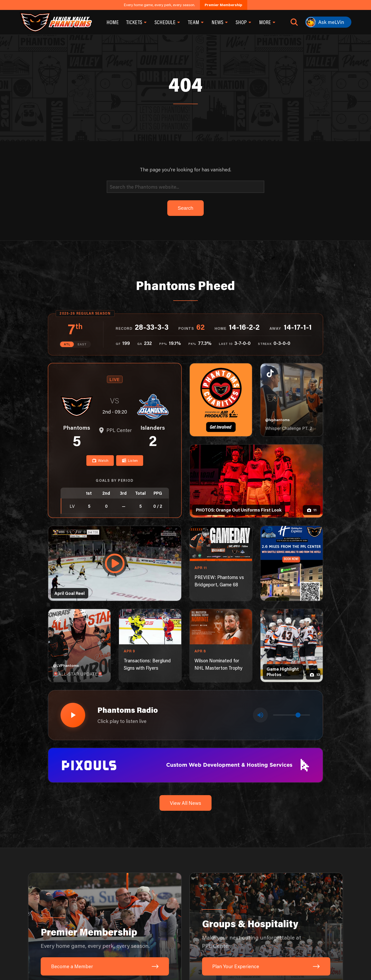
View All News (185, 670)
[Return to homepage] (56, 22)
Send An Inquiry (66, 965)
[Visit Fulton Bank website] (109, 920)
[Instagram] (294, 965)
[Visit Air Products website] (170, 920)
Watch (100, 328)
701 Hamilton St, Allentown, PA (156, 965)
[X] (318, 965)
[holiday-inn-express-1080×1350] (292, 431)
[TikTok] (269, 965)
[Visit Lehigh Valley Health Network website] (47, 920)
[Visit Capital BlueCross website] (232, 920)
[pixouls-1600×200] (186, 632)
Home (113, 22)
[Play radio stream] (73, 583)
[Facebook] (282, 965)
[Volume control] (291, 583)
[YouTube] (306, 965)
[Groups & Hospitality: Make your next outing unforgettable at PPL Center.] (266, 798)
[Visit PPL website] (293, 920)
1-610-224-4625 (105, 965)
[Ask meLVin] (328, 22)
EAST (82, 212)
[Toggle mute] (261, 583)
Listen (130, 328)
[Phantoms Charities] (221, 268)
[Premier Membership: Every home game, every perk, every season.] (105, 798)
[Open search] (294, 22)
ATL (67, 212)
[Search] (185, 55)
